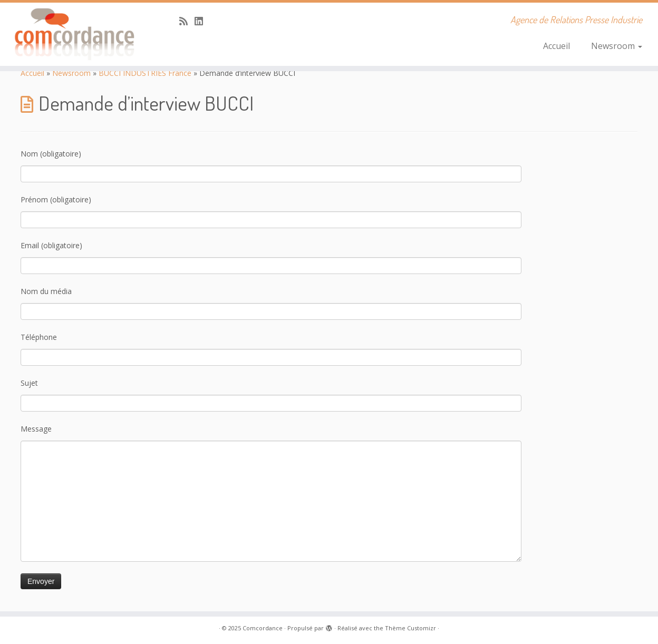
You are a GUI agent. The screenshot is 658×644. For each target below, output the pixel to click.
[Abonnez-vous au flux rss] (187, 21)
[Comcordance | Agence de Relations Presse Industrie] (76, 34)
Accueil (557, 46)
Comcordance (263, 628)
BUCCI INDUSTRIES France (145, 73)
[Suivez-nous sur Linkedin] (202, 21)
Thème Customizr (410, 628)
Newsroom (617, 46)
